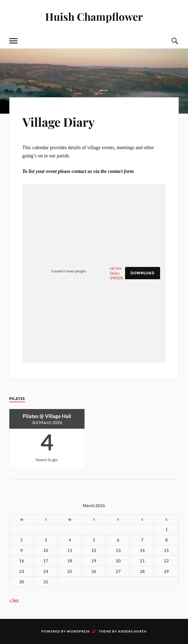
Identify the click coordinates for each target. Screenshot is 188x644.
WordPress (78, 631)
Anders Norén (132, 631)
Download (143, 273)
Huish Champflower (94, 17)
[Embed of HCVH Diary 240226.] (69, 271)
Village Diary (59, 122)
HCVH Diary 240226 (117, 273)
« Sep (14, 600)
